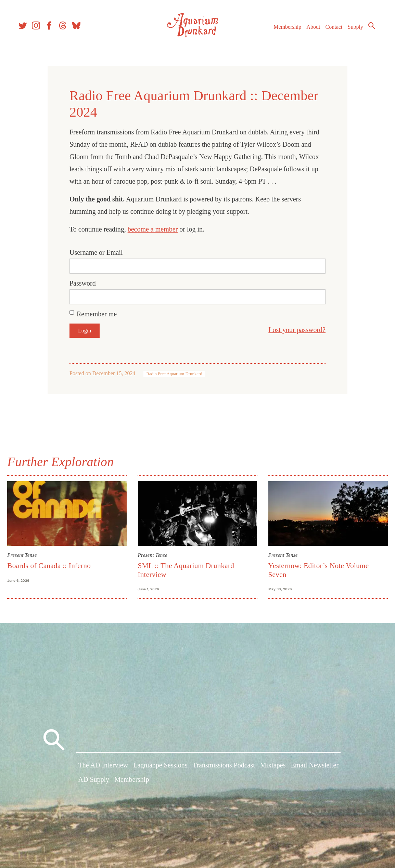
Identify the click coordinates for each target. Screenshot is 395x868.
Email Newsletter (315, 769)
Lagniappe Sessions (160, 769)
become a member (153, 229)
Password (83, 283)
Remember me (97, 314)
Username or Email (96, 252)
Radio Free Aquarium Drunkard (174, 374)
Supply (351, 30)
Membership (283, 30)
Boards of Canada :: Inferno (53, 565)
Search (368, 29)
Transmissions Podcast (224, 769)
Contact (330, 30)
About (309, 30)
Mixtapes (273, 769)
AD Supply (94, 783)
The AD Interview (103, 769)
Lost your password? (297, 330)
